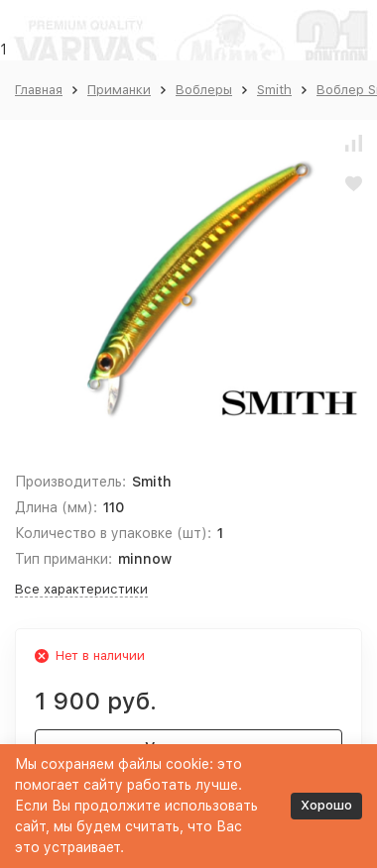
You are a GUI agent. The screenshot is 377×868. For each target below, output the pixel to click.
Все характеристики (81, 589)
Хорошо (326, 805)
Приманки (119, 90)
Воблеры (204, 90)
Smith (274, 90)
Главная (39, 90)
